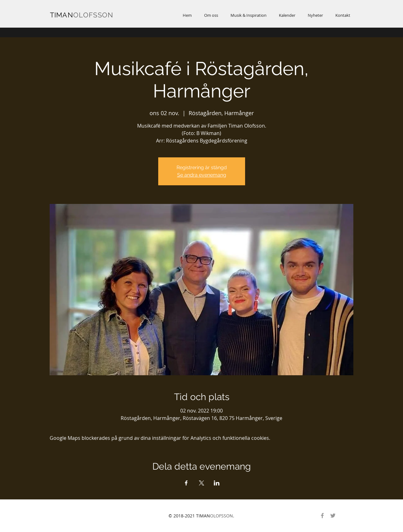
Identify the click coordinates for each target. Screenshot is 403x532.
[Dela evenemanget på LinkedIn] (217, 483)
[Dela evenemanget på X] (201, 483)
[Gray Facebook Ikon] (322, 516)
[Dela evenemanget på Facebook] (186, 483)
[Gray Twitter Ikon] (333, 516)
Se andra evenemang (202, 175)
